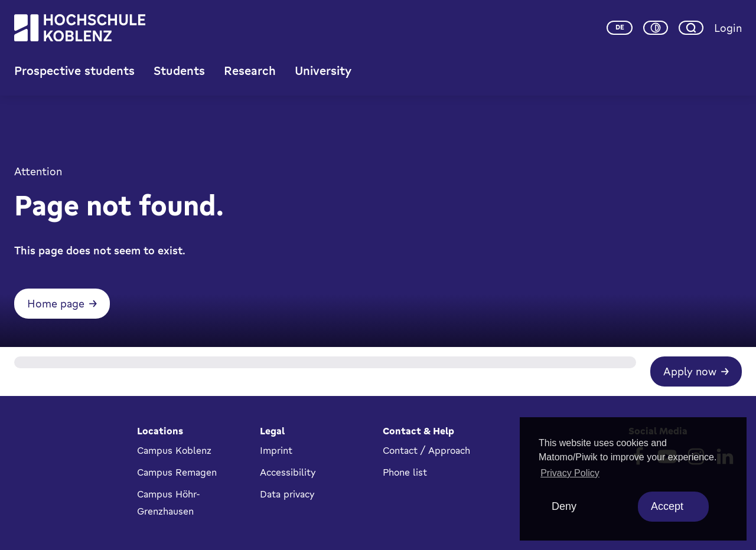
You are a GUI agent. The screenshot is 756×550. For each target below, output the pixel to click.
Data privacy (287, 494)
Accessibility (288, 472)
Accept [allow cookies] (667, 506)
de (620, 27)
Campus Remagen (177, 472)
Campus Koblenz (174, 450)
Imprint (276, 450)
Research (250, 71)
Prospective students (74, 71)
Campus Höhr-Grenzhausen (169, 502)
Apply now (690, 371)
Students (179, 71)
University (323, 71)
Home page (56, 303)
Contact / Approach (426, 450)
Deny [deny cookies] (564, 506)
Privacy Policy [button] (570, 473)
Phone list (405, 472)
